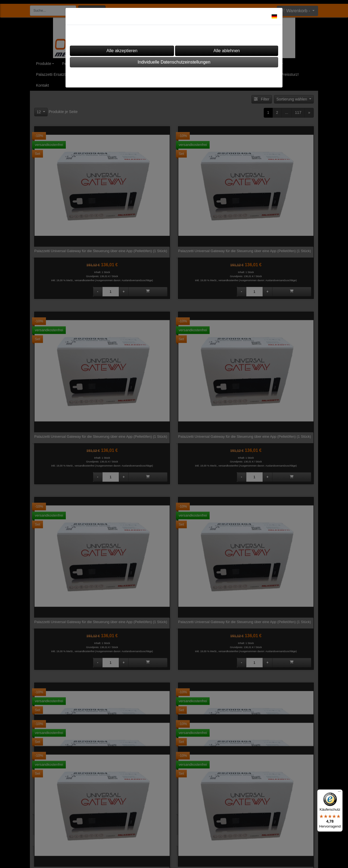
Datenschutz (189, 76)
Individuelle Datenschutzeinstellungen (174, 62)
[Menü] (339, 793)
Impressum (158, 76)
